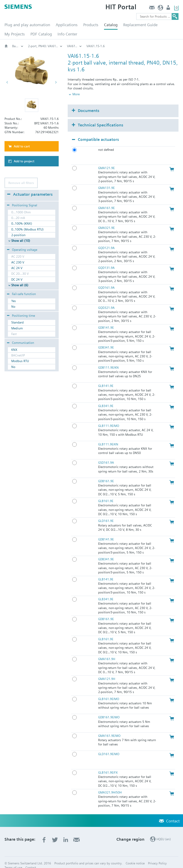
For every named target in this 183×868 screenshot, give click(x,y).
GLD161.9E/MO (109, 747)
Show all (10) (21, 241)
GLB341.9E (106, 398)
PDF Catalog (41, 34)
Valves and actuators (18, 46)
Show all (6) (20, 285)
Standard (17, 322)
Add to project (24, 161)
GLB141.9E (106, 378)
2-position (18, 235)
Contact (152, 9)
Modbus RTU (20, 361)
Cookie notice (135, 856)
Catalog (111, 25)
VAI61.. (124, 46)
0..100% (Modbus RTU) (27, 229)
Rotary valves (37, 46)
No (13, 307)
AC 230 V (18, 262)
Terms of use (13, 860)
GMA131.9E (106, 180)
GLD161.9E (106, 513)
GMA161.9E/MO (109, 728)
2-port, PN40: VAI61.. (95, 46)
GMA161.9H (107, 652)
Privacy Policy (157, 856)
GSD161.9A (106, 455)
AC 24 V (17, 268)
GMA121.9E (106, 161)
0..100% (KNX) (22, 223)
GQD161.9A (106, 280)
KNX (14, 350)
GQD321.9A (106, 300)
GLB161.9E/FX (108, 765)
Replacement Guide (140, 25)
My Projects (15, 34)
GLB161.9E (106, 493)
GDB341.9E (106, 340)
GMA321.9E (106, 220)
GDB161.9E (106, 473)
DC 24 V (17, 279)
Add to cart (22, 146)
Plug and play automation (27, 25)
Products (91, 25)
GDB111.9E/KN (108, 360)
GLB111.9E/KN (108, 437)
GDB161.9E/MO (109, 710)
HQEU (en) (161, 9)
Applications (67, 25)
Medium (17, 328)
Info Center (67, 34)
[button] (32, 105)
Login (169, 9)
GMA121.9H (107, 671)
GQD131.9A (106, 260)
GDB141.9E (106, 320)
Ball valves (63, 46)
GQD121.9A (106, 240)
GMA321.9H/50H (110, 785)
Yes (14, 301)
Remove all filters (21, 183)
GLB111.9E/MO (109, 418)
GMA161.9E (106, 200)
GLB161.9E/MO (109, 691)
